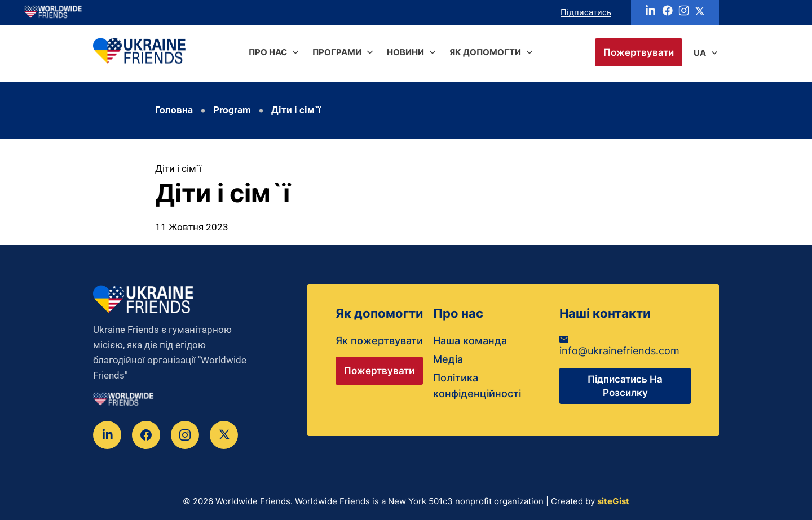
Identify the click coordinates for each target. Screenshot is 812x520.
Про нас (268, 52)
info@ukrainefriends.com (619, 346)
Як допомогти (485, 52)
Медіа (448, 359)
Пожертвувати (639, 52)
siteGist (613, 501)
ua (700, 53)
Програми (337, 52)
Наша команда (470, 341)
